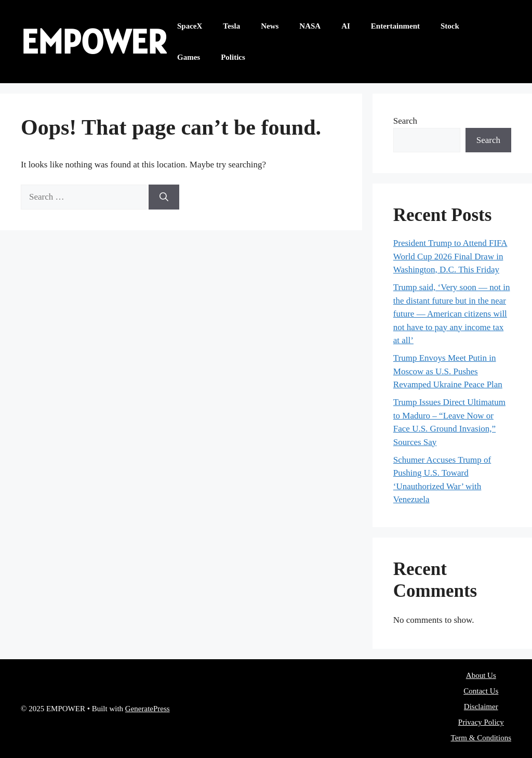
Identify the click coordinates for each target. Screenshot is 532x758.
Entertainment (395, 26)
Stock (450, 26)
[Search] (164, 197)
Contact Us (481, 691)
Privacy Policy (481, 722)
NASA (310, 26)
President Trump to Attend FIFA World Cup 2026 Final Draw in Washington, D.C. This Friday (450, 256)
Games (189, 57)
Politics (233, 57)
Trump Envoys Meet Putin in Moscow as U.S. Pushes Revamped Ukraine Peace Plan (448, 371)
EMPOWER (94, 41)
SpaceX (190, 26)
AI (346, 26)
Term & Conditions (481, 738)
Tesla (231, 26)
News (270, 26)
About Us (481, 675)
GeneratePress (148, 709)
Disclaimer (481, 707)
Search (405, 121)
